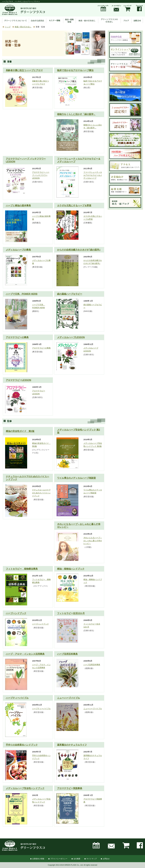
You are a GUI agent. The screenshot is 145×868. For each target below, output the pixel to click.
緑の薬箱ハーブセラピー (70, 294)
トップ (8, 27)
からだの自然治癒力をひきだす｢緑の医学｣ (79, 250)
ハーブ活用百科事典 (67, 654)
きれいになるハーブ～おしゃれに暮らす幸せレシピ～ (79, 526)
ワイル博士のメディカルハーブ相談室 (76, 478)
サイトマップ (92, 859)
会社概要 (77, 859)
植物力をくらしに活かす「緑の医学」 (76, 114)
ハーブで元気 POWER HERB (22, 294)
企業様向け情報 (38, 859)
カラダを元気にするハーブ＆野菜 (74, 206)
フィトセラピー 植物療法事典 (22, 569)
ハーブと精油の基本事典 (18, 206)
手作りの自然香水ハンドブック (22, 745)
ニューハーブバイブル (69, 698)
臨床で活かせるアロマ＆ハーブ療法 (75, 70)
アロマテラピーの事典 (17, 337)
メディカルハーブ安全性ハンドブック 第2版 (79, 431)
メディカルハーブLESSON (71, 337)
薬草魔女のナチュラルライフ (72, 745)
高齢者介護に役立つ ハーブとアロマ (24, 70)
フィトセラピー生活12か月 (71, 613)
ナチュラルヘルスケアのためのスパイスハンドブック (27, 478)
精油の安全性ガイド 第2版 (20, 431)
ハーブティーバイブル (17, 698)
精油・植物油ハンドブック (71, 569)
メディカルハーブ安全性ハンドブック (25, 788)
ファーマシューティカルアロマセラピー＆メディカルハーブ (79, 160)
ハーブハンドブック (16, 613)
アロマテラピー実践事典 (70, 788)
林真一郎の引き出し (23, 27)
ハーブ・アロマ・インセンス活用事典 (25, 654)
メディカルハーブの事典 (18, 250)
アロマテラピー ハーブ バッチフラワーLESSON (26, 160)
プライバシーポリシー (59, 859)
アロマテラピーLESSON (18, 380)
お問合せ (106, 859)
